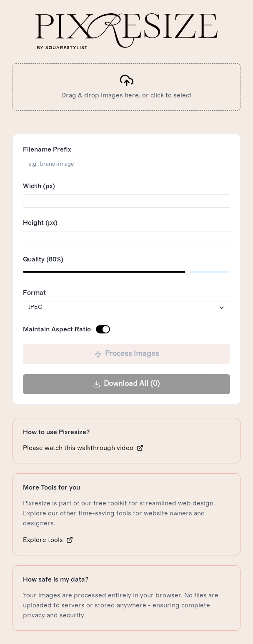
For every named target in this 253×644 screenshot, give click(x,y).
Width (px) (39, 186)
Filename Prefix (47, 149)
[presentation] (126, 87)
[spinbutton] (126, 201)
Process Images (127, 354)
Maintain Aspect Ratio (57, 329)
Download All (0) (126, 384)
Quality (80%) (43, 259)
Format (34, 293)
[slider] (188, 272)
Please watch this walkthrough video (83, 448)
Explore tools (48, 540)
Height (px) (40, 223)
